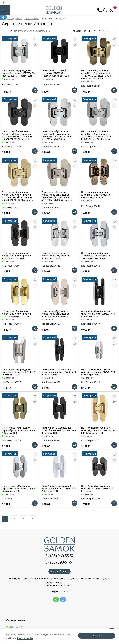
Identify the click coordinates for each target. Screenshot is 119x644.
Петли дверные (14, 19)
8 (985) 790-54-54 (60, 562)
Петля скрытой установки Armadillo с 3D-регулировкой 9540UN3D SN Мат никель (56, 314)
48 (90, 31)
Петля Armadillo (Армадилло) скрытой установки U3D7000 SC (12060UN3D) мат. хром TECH (18, 73)
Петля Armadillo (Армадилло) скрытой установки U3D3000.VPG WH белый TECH (59, 489)
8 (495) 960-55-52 (60, 556)
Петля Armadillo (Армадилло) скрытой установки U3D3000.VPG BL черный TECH (59, 430)
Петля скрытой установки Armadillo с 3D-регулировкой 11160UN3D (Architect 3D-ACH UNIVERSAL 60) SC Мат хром (96, 135)
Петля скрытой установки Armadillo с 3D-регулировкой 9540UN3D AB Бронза (96, 195)
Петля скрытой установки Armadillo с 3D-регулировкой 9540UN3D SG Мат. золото (16, 314)
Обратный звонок (59, 571)
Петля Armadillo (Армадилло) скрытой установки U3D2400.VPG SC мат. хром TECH (98, 372)
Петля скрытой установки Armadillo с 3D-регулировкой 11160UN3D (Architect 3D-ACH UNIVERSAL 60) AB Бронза (96, 74)
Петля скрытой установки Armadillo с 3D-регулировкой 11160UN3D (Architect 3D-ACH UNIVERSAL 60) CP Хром (56, 135)
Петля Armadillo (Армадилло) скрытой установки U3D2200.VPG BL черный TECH (98, 314)
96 (100, 31)
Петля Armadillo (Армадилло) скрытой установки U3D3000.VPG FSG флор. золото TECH (98, 430)
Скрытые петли (32, 19)
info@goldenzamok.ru (59, 592)
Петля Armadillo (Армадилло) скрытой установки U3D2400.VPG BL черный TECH (59, 372)
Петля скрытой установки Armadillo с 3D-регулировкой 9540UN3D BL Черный (16, 256)
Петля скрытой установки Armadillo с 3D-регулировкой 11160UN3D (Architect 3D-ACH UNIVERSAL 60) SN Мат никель (57, 196)
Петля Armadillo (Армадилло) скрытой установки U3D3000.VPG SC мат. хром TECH (19, 489)
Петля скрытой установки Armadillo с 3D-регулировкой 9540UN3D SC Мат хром (96, 256)
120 (105, 31)
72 (95, 31)
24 (85, 31)
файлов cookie (25, 638)
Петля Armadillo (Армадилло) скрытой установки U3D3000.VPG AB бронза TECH (19, 430)
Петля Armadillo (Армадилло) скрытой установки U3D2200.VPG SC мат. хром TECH (19, 372)
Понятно (97, 636)
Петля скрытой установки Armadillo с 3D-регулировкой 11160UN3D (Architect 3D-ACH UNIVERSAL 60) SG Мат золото (17, 196)
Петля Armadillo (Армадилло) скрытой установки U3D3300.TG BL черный (98, 489)
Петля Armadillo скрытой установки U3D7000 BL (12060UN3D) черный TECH (55, 73)
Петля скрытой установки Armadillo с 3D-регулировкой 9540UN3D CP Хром (56, 256)
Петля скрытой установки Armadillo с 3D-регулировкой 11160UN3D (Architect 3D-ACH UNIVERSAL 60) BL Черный (17, 135)
